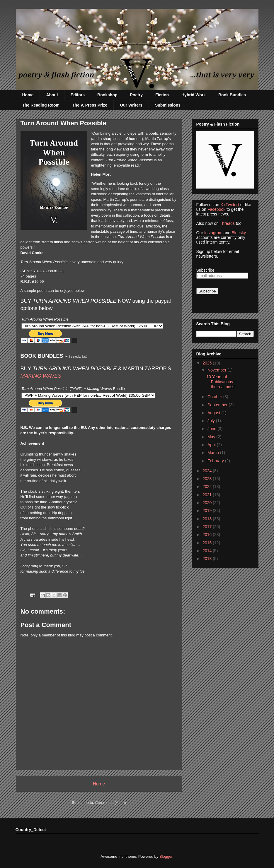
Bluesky (239, 233)
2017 (208, 527)
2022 (208, 487)
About (52, 95)
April (212, 445)
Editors (78, 95)
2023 (208, 479)
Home (28, 95)
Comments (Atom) (111, 803)
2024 (208, 471)
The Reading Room (41, 105)
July (212, 421)
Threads (227, 223)
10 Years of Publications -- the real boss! (222, 382)
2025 (208, 363)
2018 (208, 519)
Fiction (162, 95)
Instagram (213, 233)
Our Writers (131, 105)
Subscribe (205, 270)
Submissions (168, 105)
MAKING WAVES (41, 376)
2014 (208, 551)
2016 (208, 535)
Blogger (166, 856)
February (216, 461)
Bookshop (107, 95)
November (217, 370)
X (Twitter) (230, 205)
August (214, 413)
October (215, 397)
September (218, 405)
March (214, 453)
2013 (208, 559)
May (212, 437)
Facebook (216, 209)
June (212, 429)
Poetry (137, 95)
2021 (208, 495)
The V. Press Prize (90, 105)
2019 (208, 511)
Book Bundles (232, 95)
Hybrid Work (194, 95)
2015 (208, 543)
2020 (208, 503)
